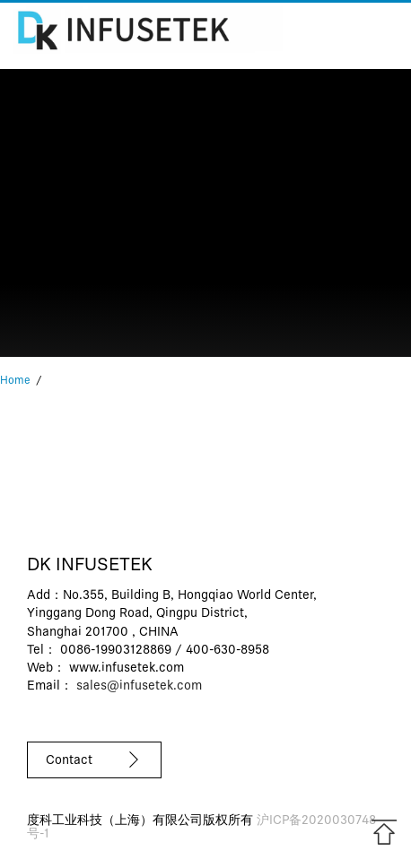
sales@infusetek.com (139, 686)
